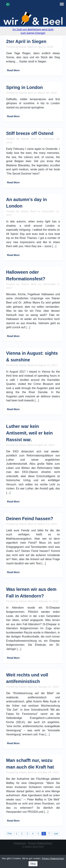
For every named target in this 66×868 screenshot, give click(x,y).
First (10, 834)
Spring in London (24, 87)
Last (56, 834)
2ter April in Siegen (26, 41)
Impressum (20, 843)
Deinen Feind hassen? (30, 519)
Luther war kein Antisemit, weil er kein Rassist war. (29, 433)
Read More (13, 70)
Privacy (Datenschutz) (40, 843)
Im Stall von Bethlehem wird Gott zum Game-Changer (33, 31)
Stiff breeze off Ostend (30, 133)
